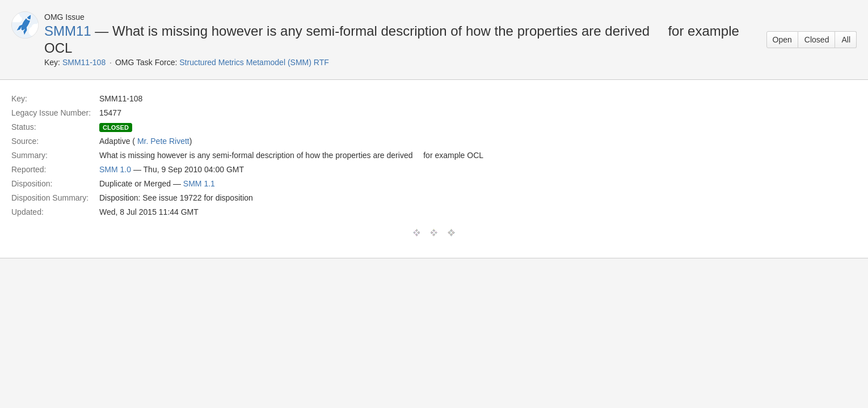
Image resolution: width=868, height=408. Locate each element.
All (846, 40)
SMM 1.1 (199, 184)
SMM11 (68, 31)
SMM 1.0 (115, 169)
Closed (817, 40)
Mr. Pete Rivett (163, 141)
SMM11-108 (84, 62)
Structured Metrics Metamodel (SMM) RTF (254, 62)
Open (782, 40)
